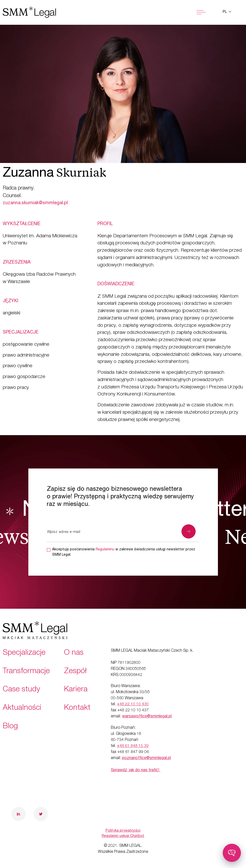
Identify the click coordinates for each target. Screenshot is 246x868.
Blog (10, 727)
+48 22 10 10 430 (133, 705)
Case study (21, 690)
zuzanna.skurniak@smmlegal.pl (35, 203)
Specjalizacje (24, 653)
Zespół (75, 672)
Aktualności (22, 708)
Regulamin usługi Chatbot (123, 836)
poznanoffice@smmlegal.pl (146, 758)
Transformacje (26, 672)
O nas (74, 653)
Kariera (76, 690)
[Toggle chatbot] (232, 853)
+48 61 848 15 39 (133, 746)
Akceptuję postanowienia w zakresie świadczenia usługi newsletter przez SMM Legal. (124, 552)
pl (225, 12)
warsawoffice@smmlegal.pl (147, 717)
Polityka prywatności (123, 831)
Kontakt (77, 708)
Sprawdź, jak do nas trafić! (136, 770)
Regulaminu (105, 550)
